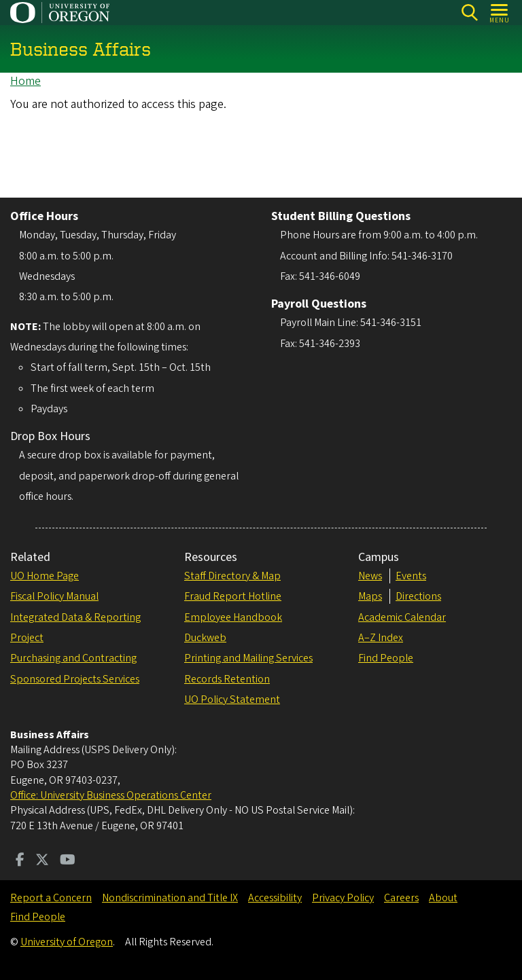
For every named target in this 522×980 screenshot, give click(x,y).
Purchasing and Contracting (73, 658)
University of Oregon (67, 942)
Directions (418, 596)
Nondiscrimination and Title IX (170, 898)
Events (411, 576)
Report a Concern (51, 898)
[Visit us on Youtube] (68, 861)
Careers (401, 898)
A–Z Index (381, 638)
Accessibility (275, 898)
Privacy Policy (343, 898)
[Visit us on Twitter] (42, 861)
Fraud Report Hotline (233, 596)
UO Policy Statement (232, 700)
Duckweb (205, 638)
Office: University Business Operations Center (111, 795)
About (443, 898)
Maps (370, 596)
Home (25, 81)
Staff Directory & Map (232, 576)
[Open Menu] (500, 13)
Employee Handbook (233, 617)
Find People (386, 658)
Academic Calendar (402, 617)
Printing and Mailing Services (248, 658)
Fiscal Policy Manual (54, 596)
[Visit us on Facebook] (20, 861)
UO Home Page (45, 576)
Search (469, 13)
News (370, 576)
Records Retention (227, 679)
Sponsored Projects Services (75, 679)
